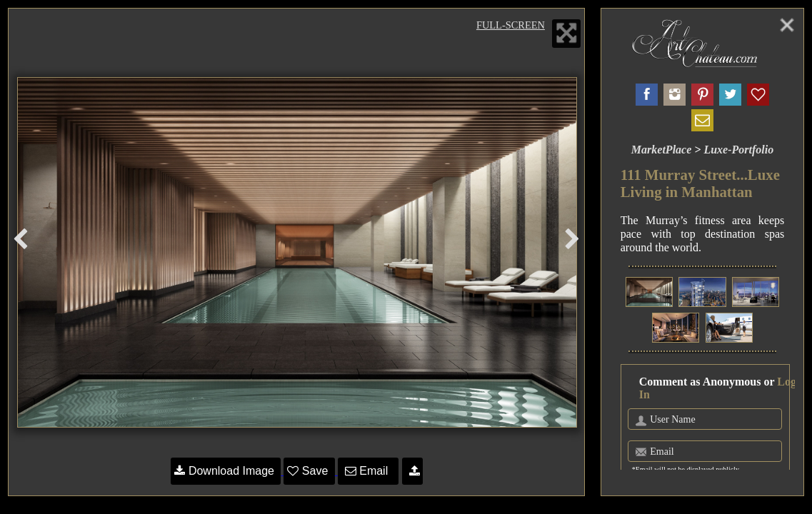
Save (309, 471)
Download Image (226, 471)
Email (368, 471)
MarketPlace (661, 150)
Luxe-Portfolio (738, 150)
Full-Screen (511, 25)
